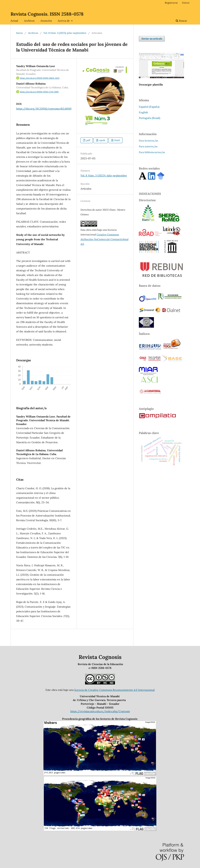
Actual (14, 21)
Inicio (19, 33)
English (143, 112)
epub (102, 140)
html (117, 140)
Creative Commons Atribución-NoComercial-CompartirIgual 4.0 (105, 239)
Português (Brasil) (149, 118)
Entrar (186, 3)
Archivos (29, 21)
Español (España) (149, 107)
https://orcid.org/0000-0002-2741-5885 (37, 92)
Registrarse (171, 3)
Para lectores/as (148, 141)
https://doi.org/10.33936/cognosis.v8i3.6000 (44, 109)
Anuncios (46, 21)
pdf (88, 140)
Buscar (181, 21)
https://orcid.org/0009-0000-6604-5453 (38, 78)
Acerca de (64, 21)
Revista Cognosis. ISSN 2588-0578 (47, 14)
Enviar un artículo (152, 39)
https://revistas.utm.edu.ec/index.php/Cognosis (100, 711)
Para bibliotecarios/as (152, 152)
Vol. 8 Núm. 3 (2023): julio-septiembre (65, 33)
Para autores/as (148, 146)
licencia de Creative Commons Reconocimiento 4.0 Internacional (114, 690)
